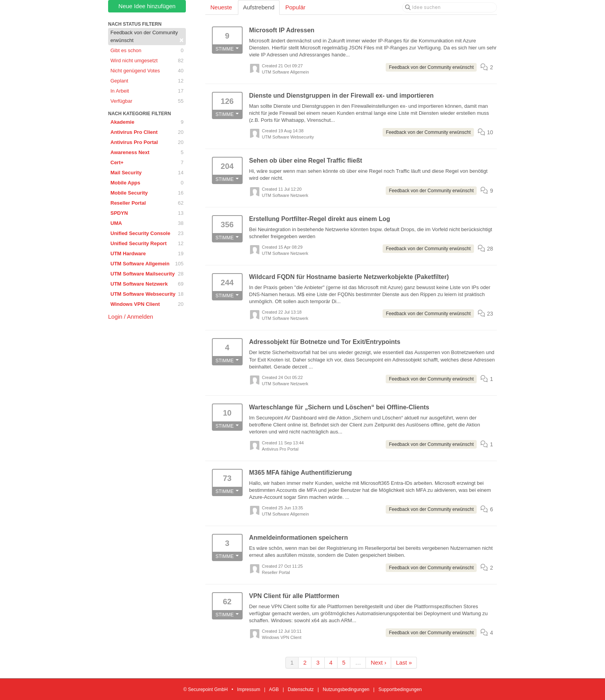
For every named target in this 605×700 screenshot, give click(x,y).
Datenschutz (301, 689)
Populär (296, 7)
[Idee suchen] (449, 7)
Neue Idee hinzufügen (147, 6)
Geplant (147, 81)
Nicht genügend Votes (147, 71)
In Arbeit (147, 91)
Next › (378, 662)
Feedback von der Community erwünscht (147, 37)
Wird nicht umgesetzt (147, 61)
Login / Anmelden (131, 317)
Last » (404, 662)
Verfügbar (147, 101)
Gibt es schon (147, 51)
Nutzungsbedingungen (346, 689)
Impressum (249, 689)
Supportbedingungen (400, 689)
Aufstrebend (259, 7)
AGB (274, 689)
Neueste (221, 7)
